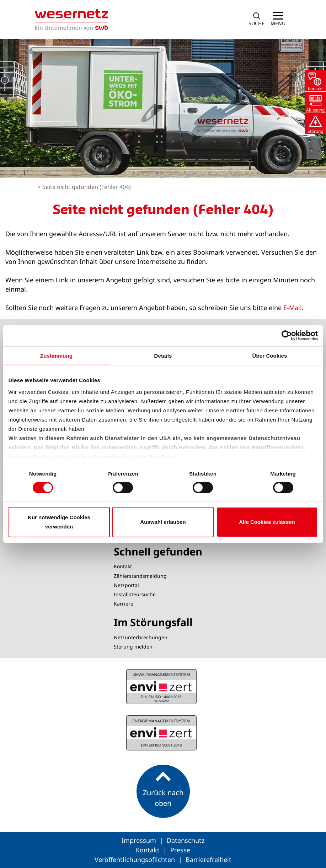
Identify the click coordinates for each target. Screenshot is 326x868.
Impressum (140, 840)
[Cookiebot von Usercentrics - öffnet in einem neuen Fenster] (287, 336)
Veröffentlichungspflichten (136, 859)
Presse (180, 850)
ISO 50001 (161, 687)
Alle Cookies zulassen (267, 522)
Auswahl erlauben (163, 522)
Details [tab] (163, 356)
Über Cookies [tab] (270, 356)
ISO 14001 (161, 733)
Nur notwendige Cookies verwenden (59, 522)
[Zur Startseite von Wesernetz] (72, 20)
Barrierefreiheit (209, 859)
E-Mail (293, 308)
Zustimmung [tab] (56, 356)
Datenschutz (186, 840)
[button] (257, 20)
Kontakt (149, 850)
